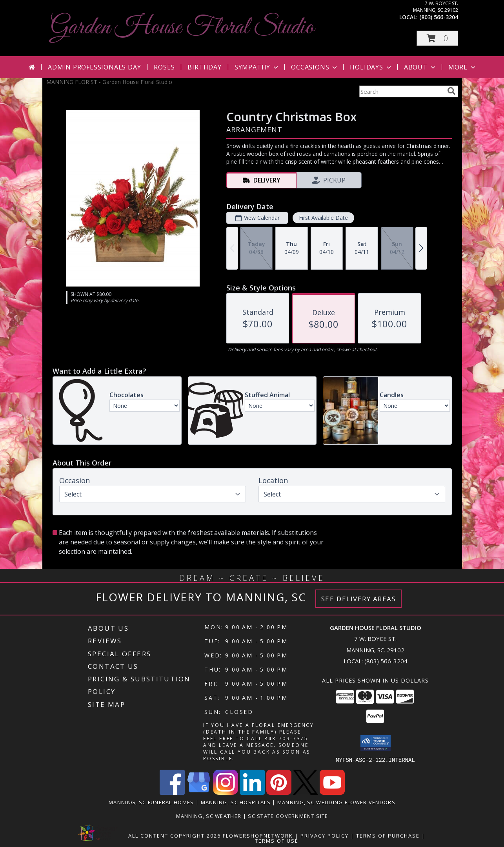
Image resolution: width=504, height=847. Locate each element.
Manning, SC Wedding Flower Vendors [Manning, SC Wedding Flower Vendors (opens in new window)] (336, 802)
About (420, 67)
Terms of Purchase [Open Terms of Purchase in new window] (388, 835)
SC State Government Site (288, 816)
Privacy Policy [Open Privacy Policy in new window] (325, 835)
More (463, 67)
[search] (451, 91)
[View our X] (306, 792)
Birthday (204, 67)
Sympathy (257, 67)
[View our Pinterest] (279, 792)
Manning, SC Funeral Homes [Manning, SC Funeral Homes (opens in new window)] (151, 802)
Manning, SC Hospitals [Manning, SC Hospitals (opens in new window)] (236, 802)
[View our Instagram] (226, 792)
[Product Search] (402, 91)
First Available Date (323, 218)
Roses (164, 67)
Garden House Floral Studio (182, 28)
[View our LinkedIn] (252, 792)
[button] (437, 38)
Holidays (371, 67)
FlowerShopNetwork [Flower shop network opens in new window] (258, 835)
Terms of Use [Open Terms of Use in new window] (277, 840)
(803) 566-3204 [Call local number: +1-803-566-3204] (439, 17)
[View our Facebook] (172, 792)
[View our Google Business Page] (199, 792)
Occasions (315, 67)
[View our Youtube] (332, 792)
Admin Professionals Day (94, 67)
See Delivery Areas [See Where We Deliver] (359, 599)
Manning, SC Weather (209, 816)
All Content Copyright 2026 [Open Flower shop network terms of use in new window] (175, 835)
